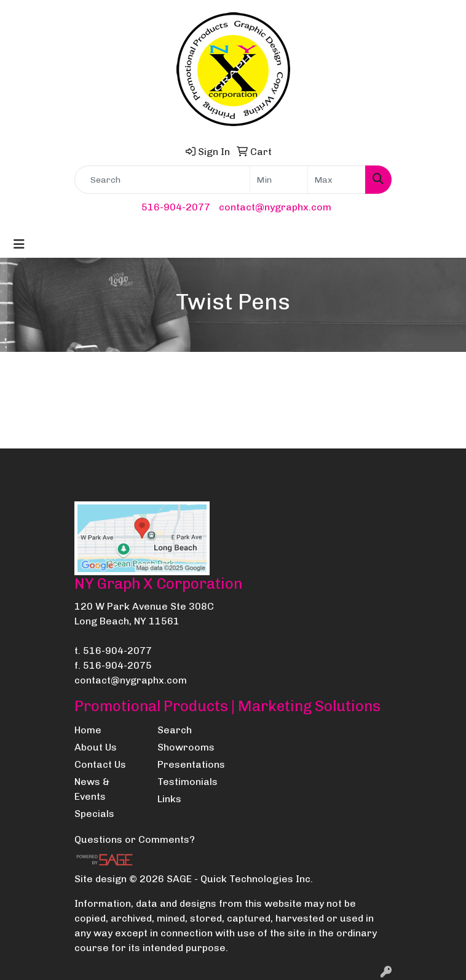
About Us (96, 747)
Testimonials (188, 782)
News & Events (92, 789)
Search (175, 730)
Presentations (191, 764)
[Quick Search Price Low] (279, 180)
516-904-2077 (176, 207)
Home (88, 730)
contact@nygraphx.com (275, 207)
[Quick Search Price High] (337, 180)
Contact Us (100, 764)
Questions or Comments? (135, 839)
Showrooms (186, 747)
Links (169, 799)
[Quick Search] (162, 180)
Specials (94, 814)
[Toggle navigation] (19, 244)
